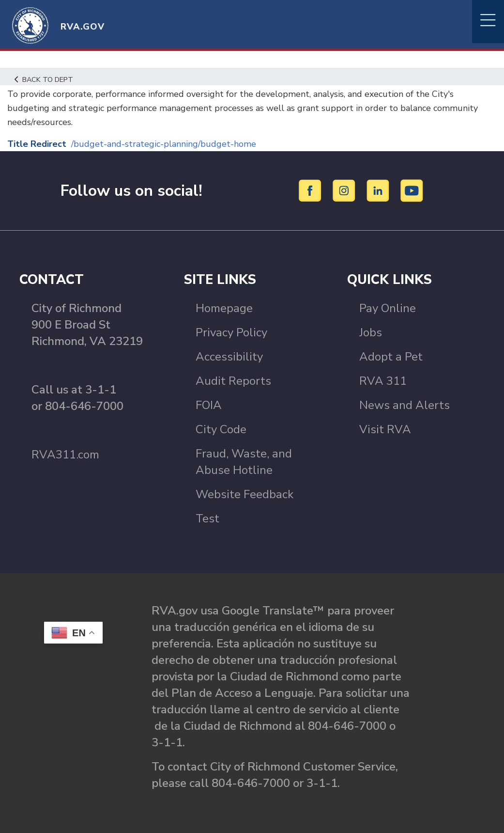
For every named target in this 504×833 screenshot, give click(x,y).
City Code (221, 429)
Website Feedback (244, 494)
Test (207, 519)
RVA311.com (65, 455)
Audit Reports (233, 381)
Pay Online (388, 308)
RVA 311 (383, 381)
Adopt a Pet (391, 357)
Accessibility (229, 357)
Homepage (224, 308)
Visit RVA (385, 429)
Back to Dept (44, 79)
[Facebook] (312, 190)
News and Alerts (405, 405)
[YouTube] (412, 190)
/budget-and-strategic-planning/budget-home (164, 144)
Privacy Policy (231, 332)
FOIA (209, 405)
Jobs (371, 332)
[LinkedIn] (379, 190)
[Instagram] (345, 190)
